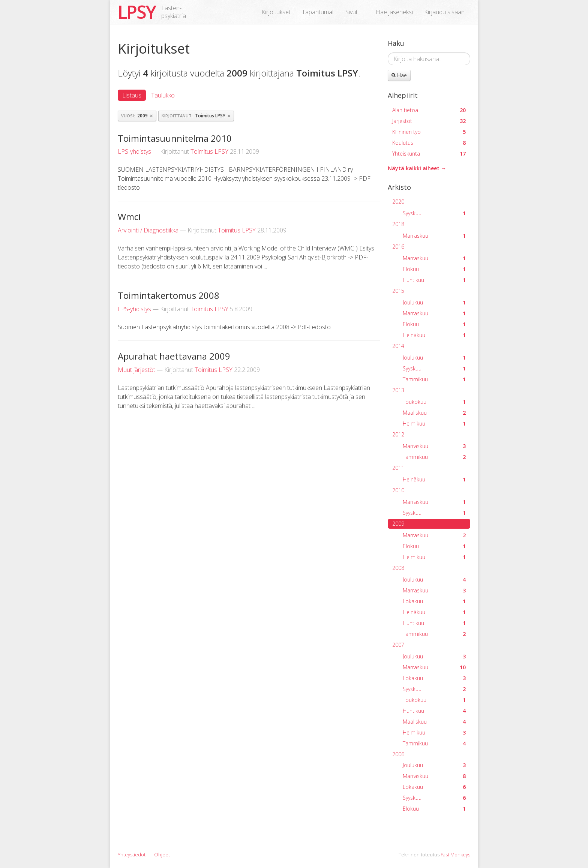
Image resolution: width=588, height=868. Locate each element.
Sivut (352, 12)
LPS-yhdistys (134, 151)
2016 (398, 247)
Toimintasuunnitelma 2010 (175, 138)
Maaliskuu (434, 413)
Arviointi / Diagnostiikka (148, 230)
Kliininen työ (429, 132)
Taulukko (163, 95)
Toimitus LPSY (209, 151)
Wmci (129, 217)
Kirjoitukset (276, 12)
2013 (398, 390)
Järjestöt (429, 121)
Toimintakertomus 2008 (169, 295)
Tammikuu (434, 379)
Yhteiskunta (429, 154)
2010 (398, 490)
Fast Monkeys (455, 855)
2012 (398, 434)
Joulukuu (434, 302)
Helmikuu (434, 424)
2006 (398, 754)
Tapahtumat (318, 12)
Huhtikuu (434, 280)
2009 (398, 524)
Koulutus (429, 143)
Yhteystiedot (132, 855)
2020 (398, 202)
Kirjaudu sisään (444, 12)
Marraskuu (434, 236)
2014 (398, 346)
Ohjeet (162, 855)
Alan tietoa (429, 110)
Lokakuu (434, 601)
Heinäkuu (434, 335)
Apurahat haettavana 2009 (174, 356)
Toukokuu (434, 402)
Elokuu (434, 269)
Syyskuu (434, 213)
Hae (399, 75)
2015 (398, 291)
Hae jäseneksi (394, 12)
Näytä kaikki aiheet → (417, 168)
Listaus (132, 95)
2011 (398, 468)
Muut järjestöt (136, 370)
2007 (398, 645)
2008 (398, 568)
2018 (398, 224)
